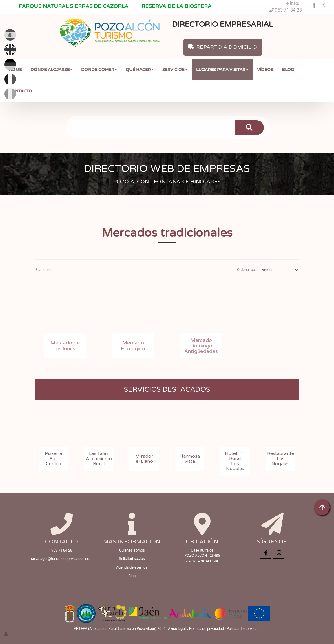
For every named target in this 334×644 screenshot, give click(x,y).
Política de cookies (242, 628)
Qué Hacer (140, 70)
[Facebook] (314, 6)
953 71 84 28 (288, 10)
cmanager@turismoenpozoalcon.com (62, 559)
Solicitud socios (132, 559)
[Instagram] (323, 6)
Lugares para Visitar (222, 70)
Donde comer (99, 70)
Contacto (20, 91)
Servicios (175, 70)
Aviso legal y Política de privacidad (196, 628)
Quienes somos (132, 550)
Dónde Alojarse (51, 70)
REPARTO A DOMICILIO (223, 47)
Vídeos (265, 70)
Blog (288, 70)
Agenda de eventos (132, 567)
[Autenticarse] (6, 634)
